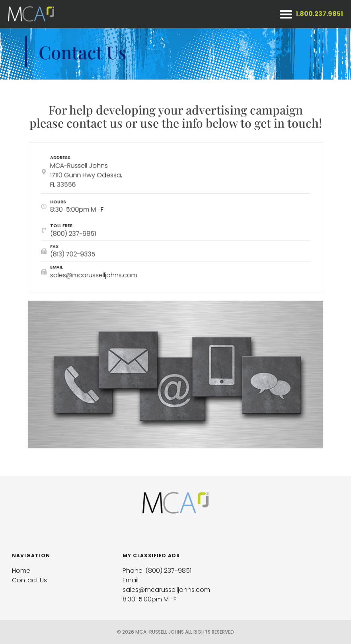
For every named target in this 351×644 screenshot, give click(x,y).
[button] (286, 14)
